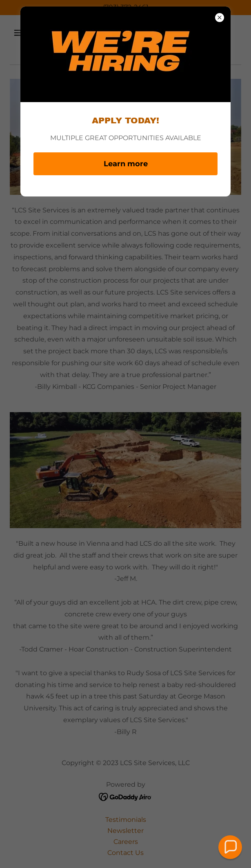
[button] (230, 847)
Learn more (126, 164)
